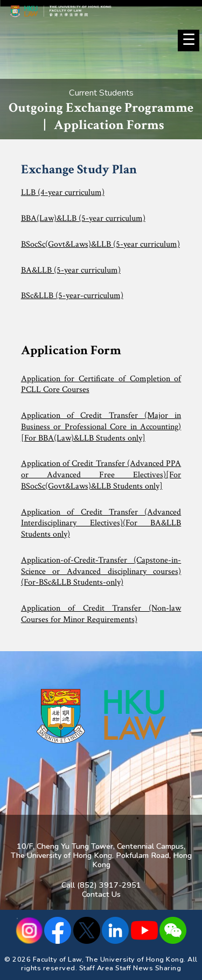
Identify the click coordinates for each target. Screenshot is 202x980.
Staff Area (96, 968)
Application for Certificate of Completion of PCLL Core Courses (101, 384)
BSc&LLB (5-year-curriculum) (72, 296)
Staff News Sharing (148, 968)
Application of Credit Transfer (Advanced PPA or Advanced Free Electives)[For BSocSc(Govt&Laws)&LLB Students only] (101, 475)
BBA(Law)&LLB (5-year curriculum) (83, 218)
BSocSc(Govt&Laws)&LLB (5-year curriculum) (100, 244)
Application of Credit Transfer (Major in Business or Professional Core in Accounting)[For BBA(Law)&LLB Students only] (101, 427)
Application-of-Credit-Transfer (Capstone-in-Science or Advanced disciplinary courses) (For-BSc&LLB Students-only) (101, 571)
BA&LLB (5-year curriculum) (71, 270)
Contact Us (101, 894)
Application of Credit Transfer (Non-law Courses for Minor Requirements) (101, 614)
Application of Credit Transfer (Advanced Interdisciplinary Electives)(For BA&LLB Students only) (101, 523)
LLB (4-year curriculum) (63, 192)
